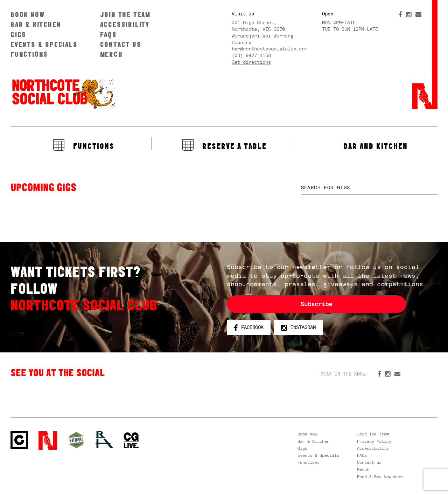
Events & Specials (44, 44)
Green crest (76, 440)
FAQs (108, 35)
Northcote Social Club (63, 93)
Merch (111, 54)
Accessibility (125, 24)
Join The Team (125, 15)
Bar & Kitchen (36, 24)
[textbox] (369, 188)
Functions (29, 54)
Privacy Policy (374, 441)
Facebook (249, 328)
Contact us (121, 44)
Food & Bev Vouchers (380, 477)
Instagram (298, 328)
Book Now (27, 15)
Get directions (251, 62)
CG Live (131, 441)
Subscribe (316, 304)
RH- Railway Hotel (104, 440)
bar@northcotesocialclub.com (269, 49)
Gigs (18, 35)
